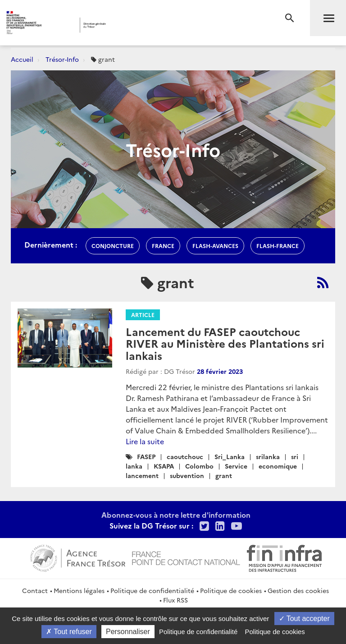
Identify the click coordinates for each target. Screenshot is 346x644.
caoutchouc (185, 456)
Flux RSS (175, 600)
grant (224, 475)
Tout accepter (304, 619)
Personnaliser (128, 632)
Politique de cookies (231, 590)
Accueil (22, 59)
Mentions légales (79, 590)
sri (295, 456)
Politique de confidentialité (152, 590)
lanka (134, 466)
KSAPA (164, 466)
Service (236, 466)
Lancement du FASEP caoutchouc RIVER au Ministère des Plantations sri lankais (225, 343)
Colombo (199, 466)
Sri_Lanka (230, 456)
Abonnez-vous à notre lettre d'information (176, 515)
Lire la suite (145, 441)
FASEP (146, 456)
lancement (142, 475)
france (163, 246)
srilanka (268, 456)
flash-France (278, 246)
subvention (187, 475)
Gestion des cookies (298, 590)
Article (143, 315)
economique (278, 466)
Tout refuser (69, 632)
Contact (35, 590)
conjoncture (113, 246)
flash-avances (215, 246)
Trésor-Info (62, 59)
